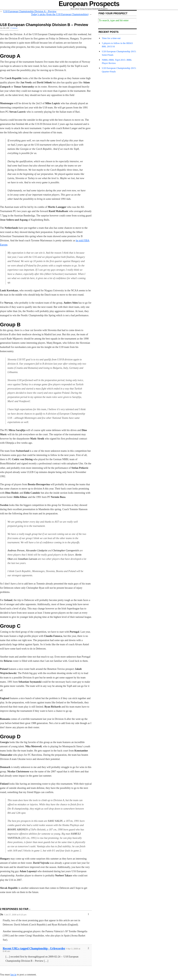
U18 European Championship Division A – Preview (30, 11)
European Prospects (89, 4)
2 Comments (14, 28)
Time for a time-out (111, 38)
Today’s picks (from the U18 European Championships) (60, 14)
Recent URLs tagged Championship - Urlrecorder (34, 948)
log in (13, 975)
